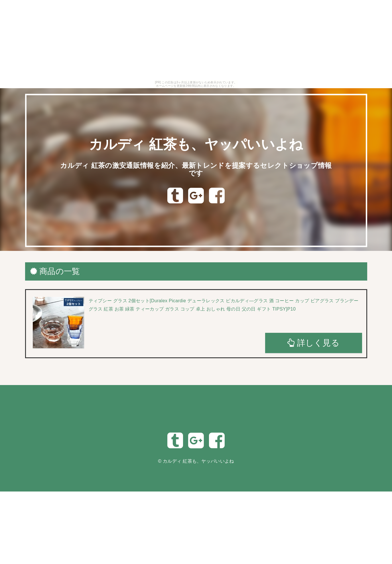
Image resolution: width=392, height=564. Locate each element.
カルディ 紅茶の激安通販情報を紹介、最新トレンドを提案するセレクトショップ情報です (196, 169)
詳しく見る (313, 343)
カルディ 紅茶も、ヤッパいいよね (196, 144)
